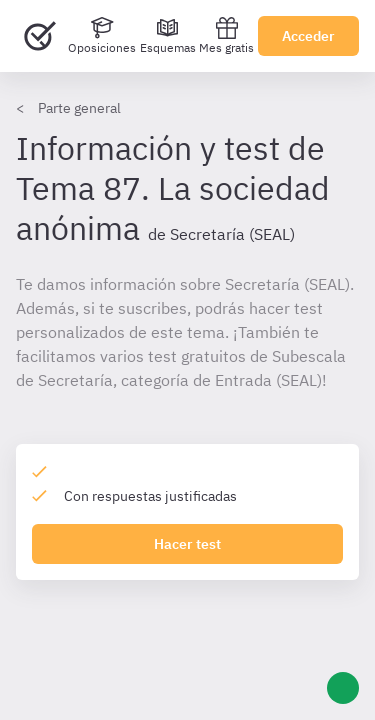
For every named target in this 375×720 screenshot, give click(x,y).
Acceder (308, 36)
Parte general (79, 108)
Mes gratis (226, 35)
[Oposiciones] (102, 36)
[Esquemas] (168, 36)
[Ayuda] (343, 688)
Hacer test (187, 544)
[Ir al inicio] (40, 36)
